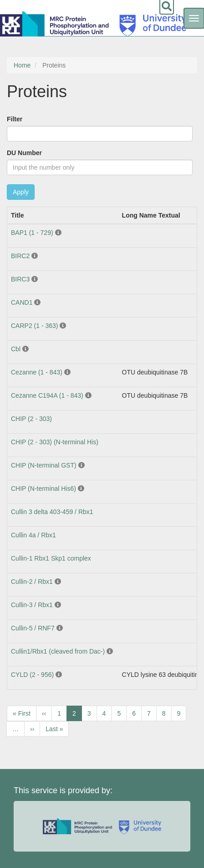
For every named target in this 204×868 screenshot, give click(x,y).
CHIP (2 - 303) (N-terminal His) (55, 442)
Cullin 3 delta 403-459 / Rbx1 (52, 512)
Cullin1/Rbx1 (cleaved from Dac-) (58, 651)
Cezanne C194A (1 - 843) (47, 395)
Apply (21, 192)
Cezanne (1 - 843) (37, 372)
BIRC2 (20, 256)
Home (22, 65)
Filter (15, 119)
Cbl (16, 349)
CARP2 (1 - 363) (34, 326)
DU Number (24, 153)
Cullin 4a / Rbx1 (33, 535)
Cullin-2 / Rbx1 (32, 582)
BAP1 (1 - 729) (32, 233)
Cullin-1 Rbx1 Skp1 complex (51, 558)
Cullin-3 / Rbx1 (32, 605)
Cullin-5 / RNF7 (33, 628)
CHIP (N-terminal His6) (43, 489)
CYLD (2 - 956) (32, 675)
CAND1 (22, 302)
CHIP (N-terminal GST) (44, 465)
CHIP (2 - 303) (31, 419)
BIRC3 (20, 279)
